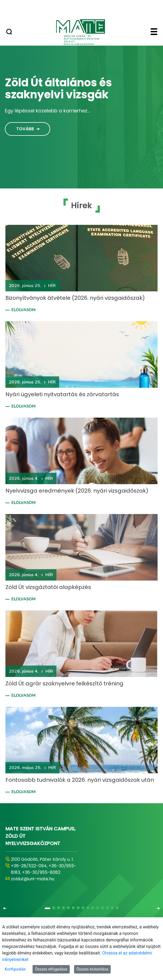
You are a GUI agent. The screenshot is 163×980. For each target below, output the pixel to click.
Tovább (25, 129)
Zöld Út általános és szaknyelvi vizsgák (58, 89)
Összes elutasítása (92, 969)
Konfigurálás (15, 969)
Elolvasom (23, 310)
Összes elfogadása (51, 969)
